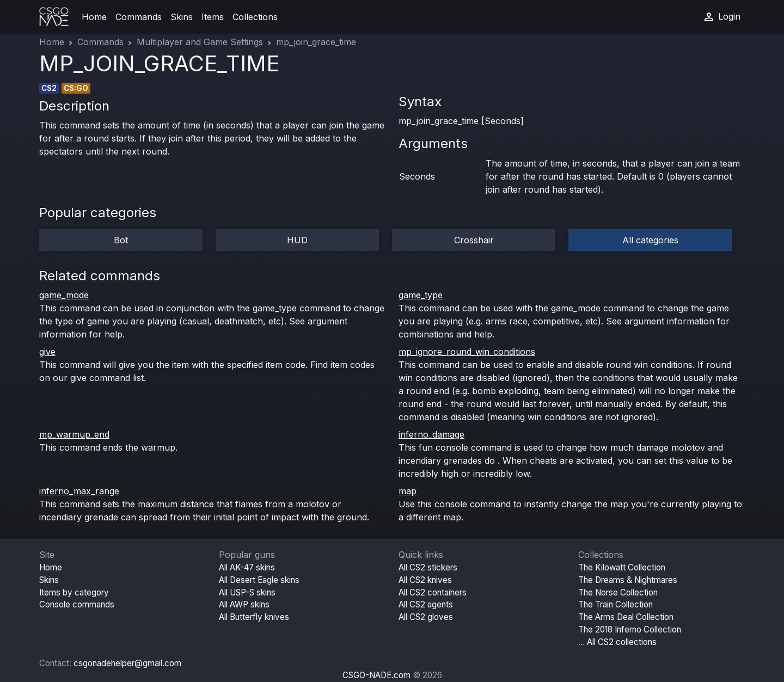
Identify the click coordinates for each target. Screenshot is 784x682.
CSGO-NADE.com (376, 675)
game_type (421, 295)
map (408, 491)
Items (213, 17)
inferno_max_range (79, 491)
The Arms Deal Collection (626, 617)
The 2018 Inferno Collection (630, 629)
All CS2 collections (622, 642)
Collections (255, 17)
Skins (182, 17)
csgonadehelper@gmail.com (127, 663)
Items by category (74, 592)
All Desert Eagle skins (259, 580)
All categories (650, 240)
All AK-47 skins (247, 567)
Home (94, 17)
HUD (297, 240)
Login (721, 17)
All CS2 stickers (428, 567)
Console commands (77, 604)
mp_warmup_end (74, 434)
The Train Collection (615, 604)
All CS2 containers (433, 592)
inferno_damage (431, 434)
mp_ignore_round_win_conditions (467, 352)
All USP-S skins (247, 592)
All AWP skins (244, 604)
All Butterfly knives (254, 617)
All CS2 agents (426, 604)
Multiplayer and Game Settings (200, 42)
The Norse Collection (618, 592)
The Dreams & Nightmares (628, 580)
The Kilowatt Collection (622, 567)
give (47, 352)
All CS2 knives (425, 580)
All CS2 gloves (426, 617)
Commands (139, 17)
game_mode (64, 295)
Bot (121, 240)
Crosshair (474, 240)
